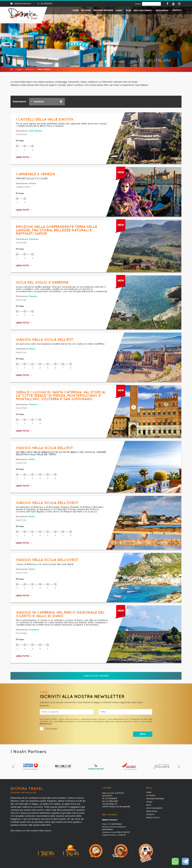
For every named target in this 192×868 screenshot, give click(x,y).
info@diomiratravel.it (21, 4)
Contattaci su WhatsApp (175, 861)
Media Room (163, 11)
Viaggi (120, 11)
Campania (34, 630)
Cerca (138, 4)
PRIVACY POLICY (153, 818)
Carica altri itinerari (96, 676)
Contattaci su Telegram (185, 861)
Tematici (29, 69)
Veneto (33, 184)
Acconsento (52, 729)
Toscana (33, 296)
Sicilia (32, 349)
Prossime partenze (103, 10)
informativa (74, 719)
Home (76, 10)
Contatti (177, 10)
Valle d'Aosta (35, 131)
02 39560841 (45, 4)
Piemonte (34, 239)
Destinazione (19, 102)
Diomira (23, 15)
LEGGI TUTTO (22, 157)
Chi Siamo (86, 10)
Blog (129, 10)
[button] (47, 102)
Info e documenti (143, 11)
